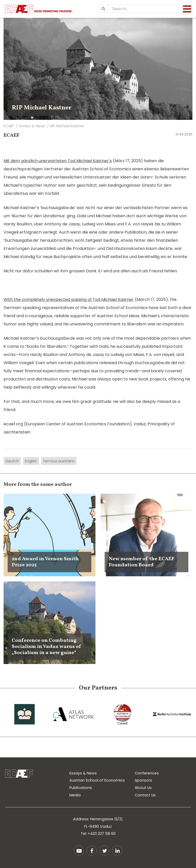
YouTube (79, 851)
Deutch (12, 461)
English (31, 461)
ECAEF (11, 135)
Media (75, 795)
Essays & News (83, 773)
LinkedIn (117, 851)
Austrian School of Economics (97, 780)
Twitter (104, 851)
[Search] (103, 9)
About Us (143, 788)
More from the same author (38, 484)
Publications (81, 788)
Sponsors (143, 780)
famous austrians (59, 461)
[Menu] (187, 9)
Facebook (92, 851)
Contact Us (145, 795)
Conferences (147, 773)
